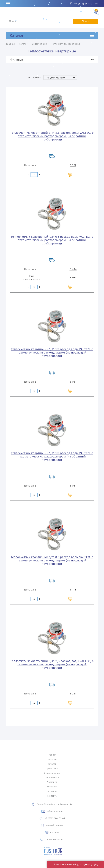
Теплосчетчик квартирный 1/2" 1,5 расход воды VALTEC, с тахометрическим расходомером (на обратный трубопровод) (52, 456)
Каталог (17, 35)
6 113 (73, 590)
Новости (52, 759)
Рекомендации (52, 773)
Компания (52, 787)
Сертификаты (52, 777)
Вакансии (52, 791)
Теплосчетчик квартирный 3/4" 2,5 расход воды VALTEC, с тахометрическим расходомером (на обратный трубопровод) (52, 136)
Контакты (52, 796)
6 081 (73, 382)
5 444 (73, 269)
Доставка (52, 782)
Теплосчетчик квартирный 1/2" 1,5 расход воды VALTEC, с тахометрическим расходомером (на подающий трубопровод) (52, 353)
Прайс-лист (52, 769)
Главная (52, 755)
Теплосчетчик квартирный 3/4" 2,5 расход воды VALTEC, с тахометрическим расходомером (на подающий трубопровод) (52, 664)
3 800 (73, 278)
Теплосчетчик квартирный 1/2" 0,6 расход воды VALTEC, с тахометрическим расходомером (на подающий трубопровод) (52, 560)
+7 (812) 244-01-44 (86, 4)
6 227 (73, 165)
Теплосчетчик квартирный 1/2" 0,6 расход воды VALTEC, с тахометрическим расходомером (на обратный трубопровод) (52, 240)
